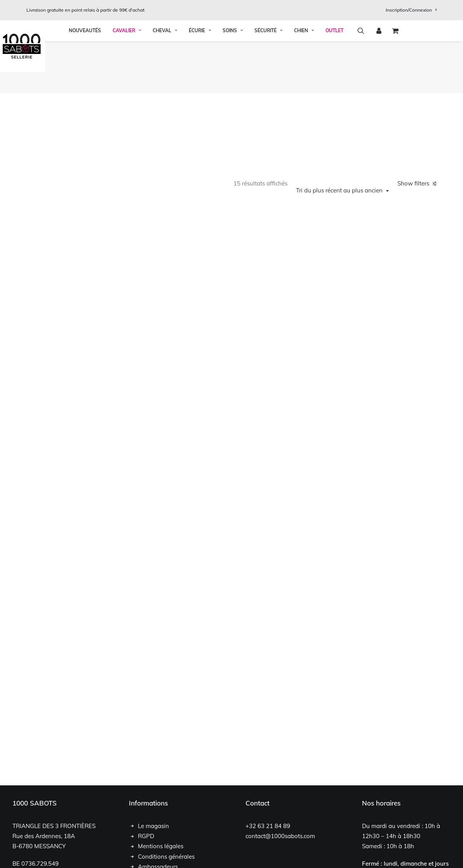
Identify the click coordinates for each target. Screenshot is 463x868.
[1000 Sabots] (231, 46)
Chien (304, 83)
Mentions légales (161, 792)
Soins (233, 83)
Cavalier (127, 83)
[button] (363, 83)
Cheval (165, 83)
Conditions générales (166, 802)
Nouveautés (85, 83)
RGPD (146, 781)
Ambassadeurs (158, 812)
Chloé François (63, 853)
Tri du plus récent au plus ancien (339, 136)
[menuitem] (411, 10)
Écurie (200, 83)
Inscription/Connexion (411, 10)
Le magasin (153, 771)
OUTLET (334, 83)
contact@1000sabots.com (280, 781)
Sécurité (268, 83)
